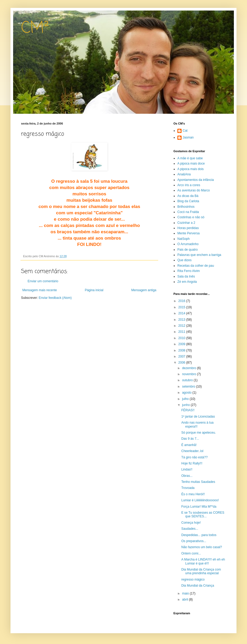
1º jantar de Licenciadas (198, 417)
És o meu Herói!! (193, 494)
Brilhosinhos (186, 207)
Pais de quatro (187, 250)
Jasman (188, 137)
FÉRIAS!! (188, 410)
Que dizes (184, 260)
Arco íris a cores (189, 185)
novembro (190, 374)
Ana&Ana (184, 174)
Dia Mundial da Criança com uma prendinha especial (201, 571)
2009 (182, 344)
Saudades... (190, 529)
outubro (188, 380)
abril (186, 600)
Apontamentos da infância (196, 180)
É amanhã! (189, 445)
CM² (35, 28)
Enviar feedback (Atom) (55, 298)
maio (186, 593)
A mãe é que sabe (190, 158)
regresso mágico (193, 579)
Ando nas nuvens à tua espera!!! (197, 424)
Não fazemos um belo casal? (202, 547)
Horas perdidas (188, 228)
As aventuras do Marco (194, 190)
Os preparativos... (194, 541)
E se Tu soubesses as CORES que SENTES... (203, 514)
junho (186, 405)
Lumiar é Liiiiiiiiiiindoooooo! (200, 500)
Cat (185, 131)
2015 (182, 307)
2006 (182, 363)
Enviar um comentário (43, 281)
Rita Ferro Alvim (189, 271)
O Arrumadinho (188, 244)
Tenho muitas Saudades (198, 482)
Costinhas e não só (191, 217)
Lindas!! (187, 469)
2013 (182, 320)
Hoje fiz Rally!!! (192, 463)
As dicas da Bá (188, 196)
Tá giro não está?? (194, 457)
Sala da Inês (186, 276)
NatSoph (184, 239)
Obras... (187, 476)
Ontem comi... (191, 553)
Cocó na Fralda (188, 212)
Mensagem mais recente (40, 290)
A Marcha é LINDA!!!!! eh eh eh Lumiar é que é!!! (203, 561)
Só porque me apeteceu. (199, 433)
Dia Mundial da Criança (198, 586)
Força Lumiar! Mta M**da (199, 507)
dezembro (190, 368)
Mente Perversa (189, 233)
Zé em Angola (187, 282)
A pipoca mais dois (191, 169)
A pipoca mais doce (191, 164)
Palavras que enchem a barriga (199, 255)
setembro (189, 387)
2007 (182, 356)
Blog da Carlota (188, 201)
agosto (187, 393)
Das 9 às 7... (190, 439)
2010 (182, 338)
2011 (182, 332)
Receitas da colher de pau (196, 266)
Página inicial (94, 290)
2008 (182, 350)
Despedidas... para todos (199, 535)
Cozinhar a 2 (186, 223)
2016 (182, 301)
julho (186, 399)
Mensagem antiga (144, 290)
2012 (182, 326)
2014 (182, 313)
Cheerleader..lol (192, 451)
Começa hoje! (191, 523)
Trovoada (188, 488)
